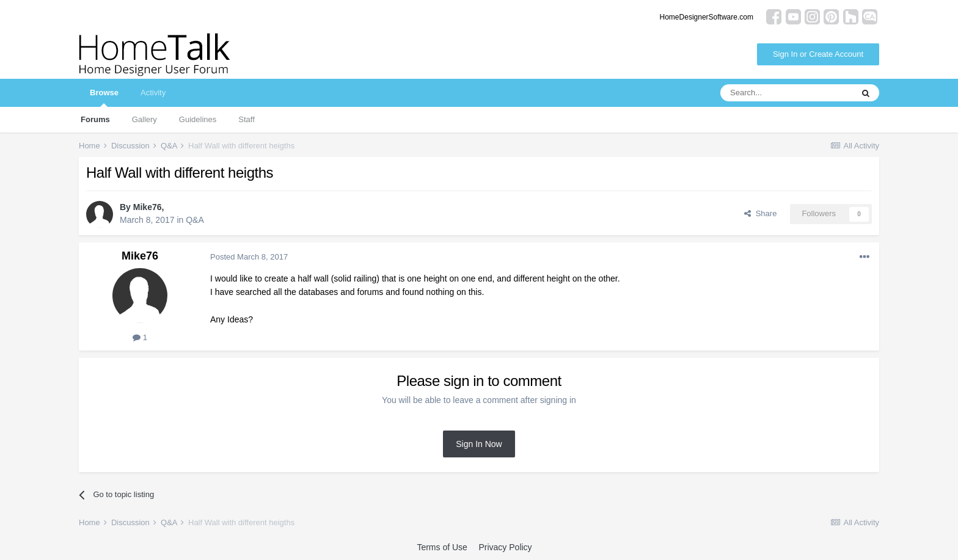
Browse (104, 97)
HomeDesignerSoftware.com (707, 17)
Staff (247, 119)
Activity (153, 93)
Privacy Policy (505, 547)
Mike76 (148, 207)
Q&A (195, 220)
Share (760, 213)
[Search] (786, 93)
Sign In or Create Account (818, 54)
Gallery (144, 119)
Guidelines (198, 119)
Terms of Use (442, 547)
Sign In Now (479, 444)
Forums (95, 119)
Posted (249, 257)
